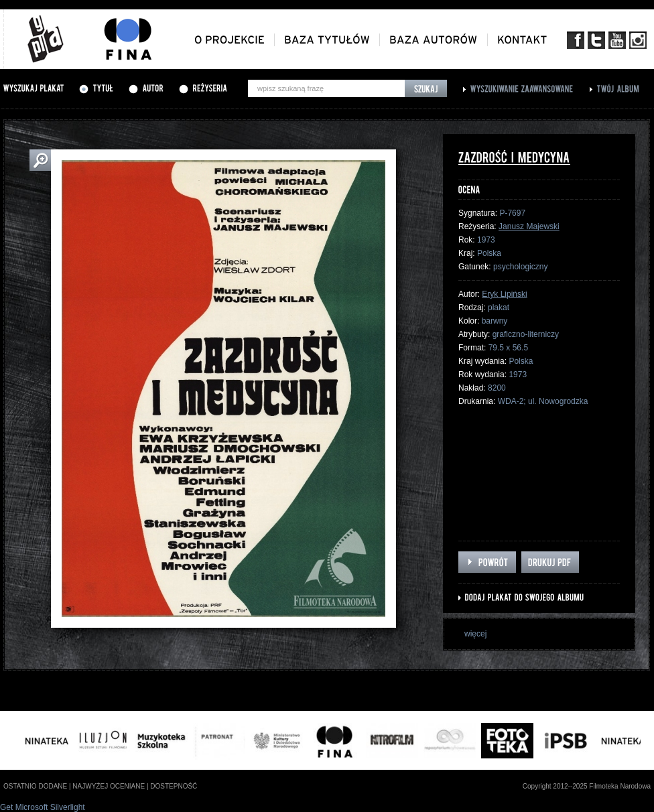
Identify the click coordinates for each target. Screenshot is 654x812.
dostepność (174, 786)
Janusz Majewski (529, 226)
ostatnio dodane (35, 786)
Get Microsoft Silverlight (43, 807)
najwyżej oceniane (109, 786)
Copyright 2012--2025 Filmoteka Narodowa (587, 786)
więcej (475, 634)
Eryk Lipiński (504, 294)
